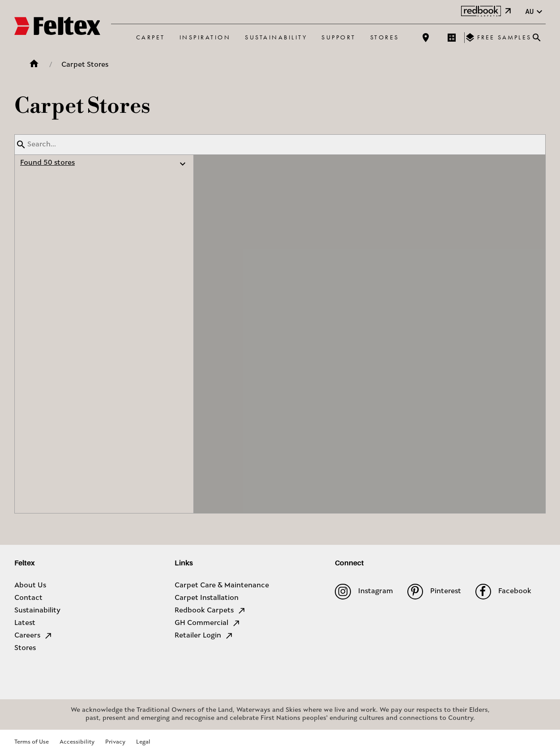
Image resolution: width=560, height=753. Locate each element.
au (535, 12)
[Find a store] (426, 38)
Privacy (115, 742)
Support (339, 37)
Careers (34, 636)
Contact (28, 598)
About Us (30, 586)
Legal (143, 742)
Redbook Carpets (210, 611)
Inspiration (205, 37)
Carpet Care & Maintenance (222, 586)
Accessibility (77, 742)
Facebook (503, 592)
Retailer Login (204, 636)
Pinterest (434, 592)
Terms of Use (32, 742)
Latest (25, 623)
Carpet (151, 37)
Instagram (364, 592)
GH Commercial (208, 623)
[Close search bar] (537, 38)
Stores (385, 37)
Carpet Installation (207, 598)
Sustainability (276, 37)
